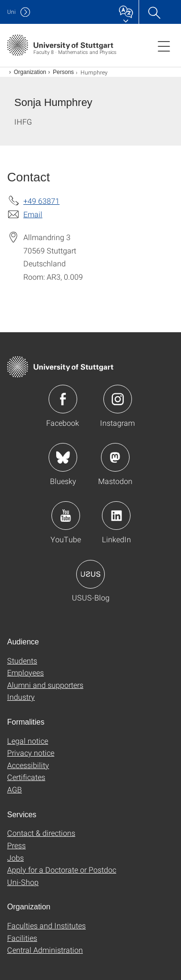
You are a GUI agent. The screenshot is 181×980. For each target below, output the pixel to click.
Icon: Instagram (118, 399)
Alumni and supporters (45, 685)
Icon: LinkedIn (116, 516)
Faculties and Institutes (46, 925)
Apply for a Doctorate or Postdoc (62, 869)
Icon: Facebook (63, 399)
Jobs (15, 858)
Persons (63, 72)
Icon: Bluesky (63, 457)
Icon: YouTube (66, 516)
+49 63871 (41, 201)
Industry (21, 697)
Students (22, 660)
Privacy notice (31, 753)
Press (16, 845)
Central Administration (45, 950)
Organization (30, 72)
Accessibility (28, 765)
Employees (25, 672)
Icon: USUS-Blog (90, 574)
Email (33, 214)
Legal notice (28, 741)
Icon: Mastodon (115, 457)
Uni (11, 12)
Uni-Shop (23, 882)
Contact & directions (41, 833)
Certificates (26, 777)
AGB (15, 789)
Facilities (22, 938)
